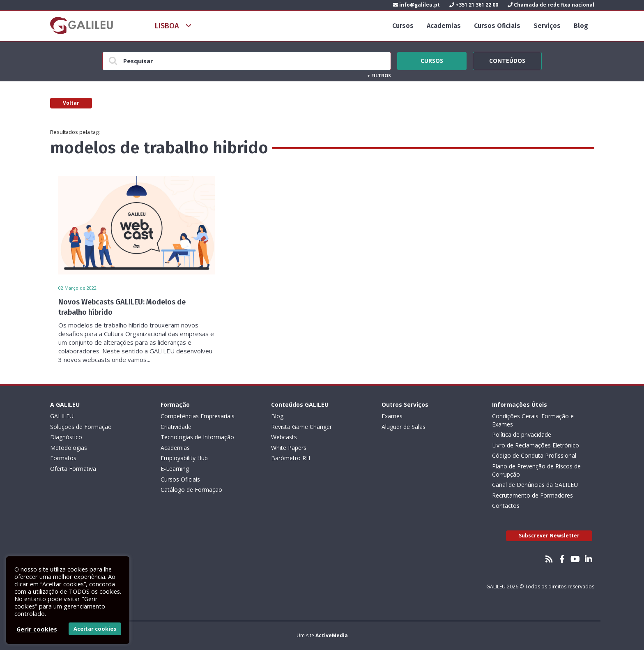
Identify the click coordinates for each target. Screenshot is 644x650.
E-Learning (175, 469)
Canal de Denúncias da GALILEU (535, 485)
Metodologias (69, 448)
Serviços (547, 26)
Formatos (63, 458)
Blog (581, 26)
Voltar (71, 103)
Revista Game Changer (301, 427)
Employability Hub (184, 458)
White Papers (289, 448)
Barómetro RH (291, 458)
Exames (392, 416)
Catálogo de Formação (191, 490)
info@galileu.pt (416, 5)
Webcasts (284, 437)
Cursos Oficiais (497, 26)
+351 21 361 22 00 (474, 5)
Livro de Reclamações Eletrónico (536, 445)
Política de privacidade (522, 434)
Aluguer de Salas (404, 427)
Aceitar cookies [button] (95, 629)
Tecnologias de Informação (197, 437)
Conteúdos (507, 60)
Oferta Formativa (73, 469)
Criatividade (176, 427)
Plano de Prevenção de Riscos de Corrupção (536, 470)
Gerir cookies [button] (37, 629)
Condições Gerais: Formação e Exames (533, 420)
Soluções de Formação (81, 427)
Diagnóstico (66, 437)
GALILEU (62, 416)
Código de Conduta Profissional (534, 455)
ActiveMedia (332, 635)
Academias (444, 26)
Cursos (403, 26)
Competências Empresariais (198, 416)
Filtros (379, 75)
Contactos (506, 506)
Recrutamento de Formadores (532, 495)
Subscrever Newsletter (549, 536)
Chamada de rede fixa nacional (551, 5)
